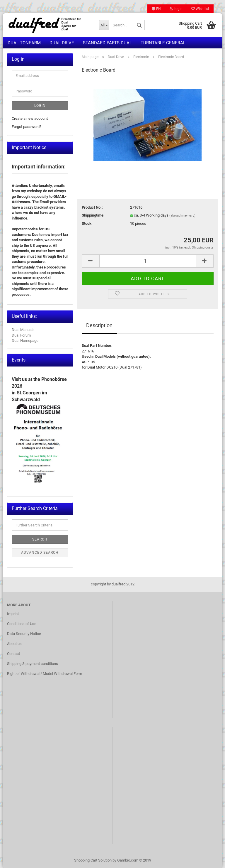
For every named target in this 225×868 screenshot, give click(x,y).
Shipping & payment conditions (33, 664)
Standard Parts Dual (107, 43)
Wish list (200, 9)
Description (99, 325)
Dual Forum (21, 335)
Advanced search (40, 553)
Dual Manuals (23, 330)
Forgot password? (27, 127)
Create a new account (30, 118)
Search (40, 539)
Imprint (13, 614)
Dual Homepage (25, 341)
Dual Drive (62, 43)
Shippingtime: (93, 215)
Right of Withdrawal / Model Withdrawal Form (45, 674)
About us (14, 644)
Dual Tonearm (24, 43)
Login (176, 9)
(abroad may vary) (182, 216)
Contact (13, 654)
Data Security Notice (24, 634)
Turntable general (163, 43)
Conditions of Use (22, 624)
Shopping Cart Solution (93, 860)
